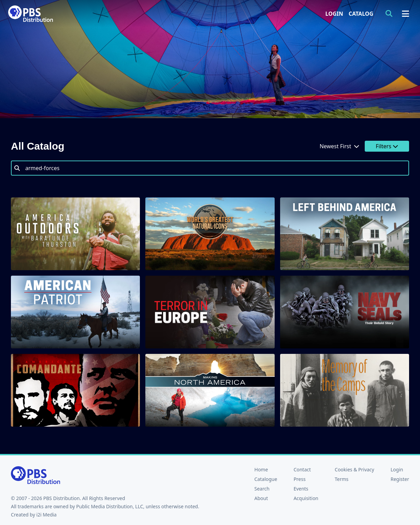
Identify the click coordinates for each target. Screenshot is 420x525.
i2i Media (46, 515)
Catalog (361, 14)
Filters (387, 146)
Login (334, 14)
